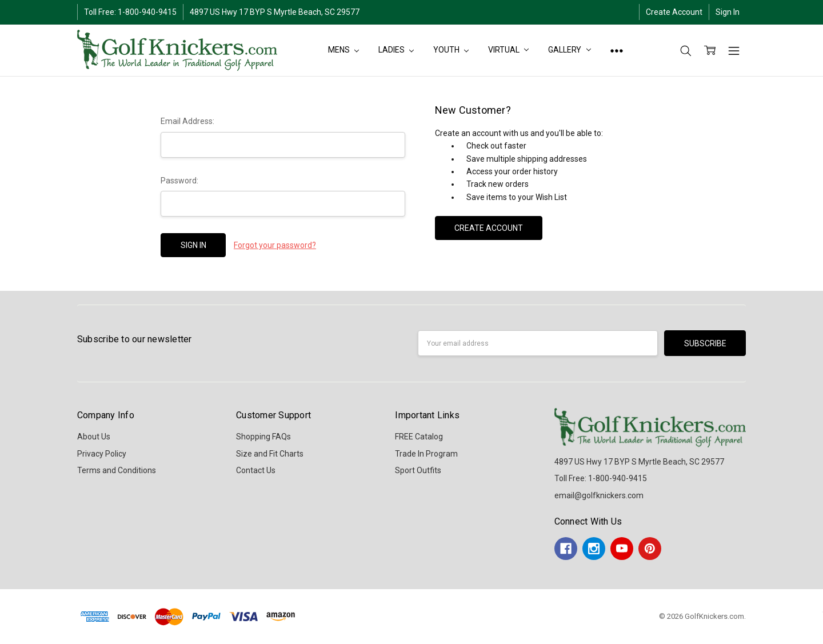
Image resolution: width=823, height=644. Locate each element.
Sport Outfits (418, 470)
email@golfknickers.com (599, 495)
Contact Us (256, 470)
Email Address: (187, 121)
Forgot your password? (275, 245)
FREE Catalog (419, 437)
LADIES (396, 50)
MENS (343, 50)
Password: (179, 181)
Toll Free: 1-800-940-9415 (130, 12)
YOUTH (451, 50)
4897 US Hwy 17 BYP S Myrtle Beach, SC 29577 (275, 12)
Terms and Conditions (117, 470)
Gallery (570, 50)
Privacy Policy (102, 454)
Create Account (674, 12)
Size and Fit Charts (270, 454)
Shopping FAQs (263, 437)
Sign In (728, 12)
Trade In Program (426, 454)
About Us (94, 437)
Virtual (508, 50)
